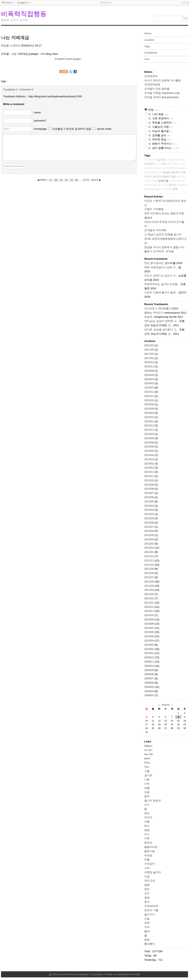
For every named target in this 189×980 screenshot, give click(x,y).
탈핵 (155, 181)
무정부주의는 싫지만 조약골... (162, 284)
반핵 (175, 189)
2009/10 (149, 666)
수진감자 (150, 864)
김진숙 (162, 160)
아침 (147, 877)
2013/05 (149, 501)
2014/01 (149, 468)
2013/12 (149, 472)
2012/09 (149, 518)
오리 (147, 893)
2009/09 (149, 670)
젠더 (155, 160)
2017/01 (149, 358)
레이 (147, 813)
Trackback (10, 90)
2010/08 (149, 624)
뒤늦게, (149, 317)
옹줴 (147, 898)
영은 (147, 889)
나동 (147, 779)
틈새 (147, 931)
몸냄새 (148, 218)
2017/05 (149, 350)
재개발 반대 (172, 168)
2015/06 (149, 409)
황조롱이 (150, 944)
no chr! (148, 750)
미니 (147, 834)
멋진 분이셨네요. (154, 263)
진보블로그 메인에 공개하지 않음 (72, 129)
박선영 (148, 160)
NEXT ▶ (96, 180)
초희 (147, 923)
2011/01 (149, 603)
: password (39, 121)
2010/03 (149, 645)
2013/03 (149, 510)
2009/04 (149, 691)
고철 (147, 771)
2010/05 (149, 636)
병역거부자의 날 (156, 168)
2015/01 (149, 421)
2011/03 (149, 594)
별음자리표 (151, 847)
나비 (147, 784)
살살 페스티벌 (160, 185)
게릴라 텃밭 (169, 176)
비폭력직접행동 (24, 14)
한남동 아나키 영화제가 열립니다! (164, 247)
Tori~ (147, 767)
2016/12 (149, 362)
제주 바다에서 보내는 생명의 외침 (164, 213)
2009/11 (149, 662)
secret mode (104, 129)
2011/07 (149, 577)
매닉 (147, 826)
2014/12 (149, 425)
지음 (147, 919)
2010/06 (149, 632)
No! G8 (148, 754)
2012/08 (149, 523)
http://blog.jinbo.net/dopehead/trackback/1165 (55, 96)
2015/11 (149, 396)
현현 (147, 940)
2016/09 (149, 371)
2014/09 (149, 438)
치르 (147, 927)
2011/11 (149, 560)
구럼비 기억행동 (154, 209)
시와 (147, 868)
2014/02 (149, 464)
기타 (164, 164)
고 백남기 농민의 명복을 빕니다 (163, 234)
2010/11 (149, 611)
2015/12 (149, 392)
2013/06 (149, 497)
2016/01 (149, 388)
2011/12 (149, 556)
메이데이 (181, 177)
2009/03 (149, 695)
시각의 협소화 (177, 181)
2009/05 (149, 687)
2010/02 (149, 649)
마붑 (147, 822)
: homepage (40, 129)
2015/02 (149, 417)
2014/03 (149, 459)
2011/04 (149, 590)
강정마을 (163, 181)
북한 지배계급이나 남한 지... (161, 267)
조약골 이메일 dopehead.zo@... (163, 93)
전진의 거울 (151, 910)
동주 (147, 796)
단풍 (147, 792)
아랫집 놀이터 (153, 872)
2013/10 (149, 480)
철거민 (159, 172)
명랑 (147, 830)
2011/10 (149, 565)
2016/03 (149, 379)
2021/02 (149, 345)
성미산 (172, 185)
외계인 (148, 185)
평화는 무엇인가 (154, 313)
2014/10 (149, 434)
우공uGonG (151, 906)
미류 (147, 838)
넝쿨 (147, 788)
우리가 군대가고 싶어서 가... (161, 276)
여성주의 (150, 164)
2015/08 (149, 404)
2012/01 (149, 552)
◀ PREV (43, 180)
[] (51, 180)
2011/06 (149, 582)
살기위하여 (173, 164)
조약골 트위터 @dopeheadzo (162, 97)
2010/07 (149, 628)
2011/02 (149, 598)
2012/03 (149, 544)
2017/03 (149, 354)
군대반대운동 (152, 84)
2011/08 (149, 573)
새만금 (170, 160)
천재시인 (180, 160)
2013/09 (149, 485)
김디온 (148, 775)
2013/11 (149, 476)
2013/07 (149, 493)
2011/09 (149, 569)
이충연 (148, 181)
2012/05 (149, 535)
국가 (158, 164)
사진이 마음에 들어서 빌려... (161, 292)
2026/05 (166, 705)
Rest (137, 974)
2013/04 (149, 506)
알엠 (147, 885)
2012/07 (149, 527)
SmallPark (123, 974)
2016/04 (149, 375)
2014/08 (149, 442)
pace (147, 758)
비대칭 (148, 855)
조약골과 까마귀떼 (155, 230)
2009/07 (149, 678)
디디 (147, 805)
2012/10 (149, 514)
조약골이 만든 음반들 (157, 89)
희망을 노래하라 (11, 46)
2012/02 (149, 548)
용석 (147, 902)
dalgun (148, 746)
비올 (147, 859)
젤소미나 (150, 914)
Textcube (97, 974)
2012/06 (149, 531)
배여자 (148, 843)
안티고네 (150, 881)
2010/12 (149, 607)
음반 (158, 189)
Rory (147, 763)
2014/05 (149, 451)
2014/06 (149, 447)
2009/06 (149, 683)
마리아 (148, 817)
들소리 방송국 (153, 800)
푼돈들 (151, 189)
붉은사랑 (150, 851)
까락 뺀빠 (166, 189)
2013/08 (149, 489)
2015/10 (149, 400)
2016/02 (149, 383)
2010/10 (149, 615)
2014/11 (149, 430)
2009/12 (149, 657)
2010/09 (149, 619)
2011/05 (149, 586)
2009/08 (149, 674)
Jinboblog (83, 974)
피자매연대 (151, 76)
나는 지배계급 (15, 38)
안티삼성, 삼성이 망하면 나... (161, 321)
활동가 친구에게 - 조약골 (159, 251)
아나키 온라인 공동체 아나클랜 (163, 80)
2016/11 (149, 366)
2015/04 (149, 413)
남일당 (167, 172)
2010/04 (149, 641)
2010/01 (149, 653)
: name (37, 112)
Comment (26, 90)
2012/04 (149, 539)
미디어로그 (151, 308)
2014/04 (149, 455)
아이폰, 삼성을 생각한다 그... (161, 330)
